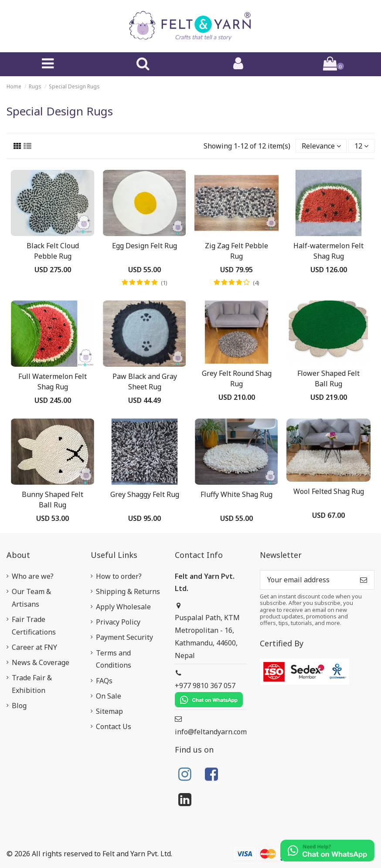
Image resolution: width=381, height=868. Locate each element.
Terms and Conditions (114, 659)
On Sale (109, 696)
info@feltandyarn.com (211, 732)
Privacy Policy (118, 622)
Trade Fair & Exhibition (32, 684)
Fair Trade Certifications (34, 626)
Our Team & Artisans (31, 598)
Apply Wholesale (123, 607)
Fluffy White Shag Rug (236, 494)
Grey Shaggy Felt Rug (145, 494)
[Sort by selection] (321, 146)
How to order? (119, 576)
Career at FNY (34, 647)
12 (361, 146)
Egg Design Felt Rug (145, 246)
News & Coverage (41, 662)
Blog (19, 706)
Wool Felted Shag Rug (329, 491)
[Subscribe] (364, 580)
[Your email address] (307, 580)
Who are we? (33, 576)
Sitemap (109, 711)
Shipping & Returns (128, 591)
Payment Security (124, 637)
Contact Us (114, 726)
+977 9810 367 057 (209, 694)
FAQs (104, 681)
